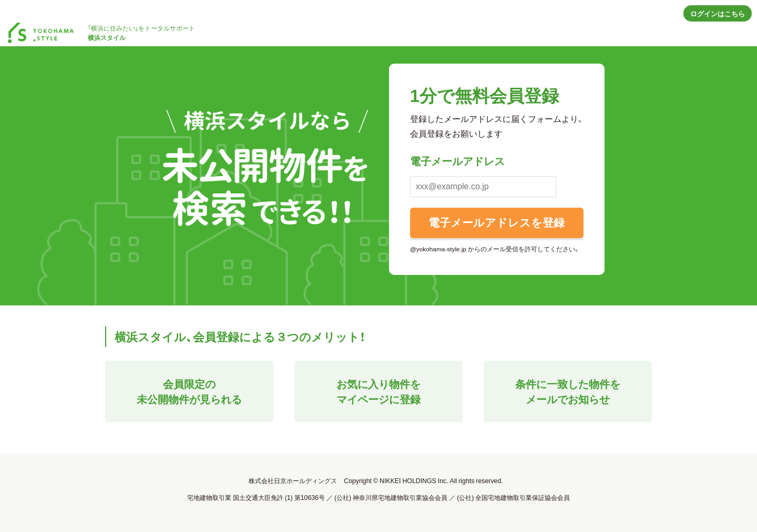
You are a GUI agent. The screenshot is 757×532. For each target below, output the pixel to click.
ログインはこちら (718, 13)
